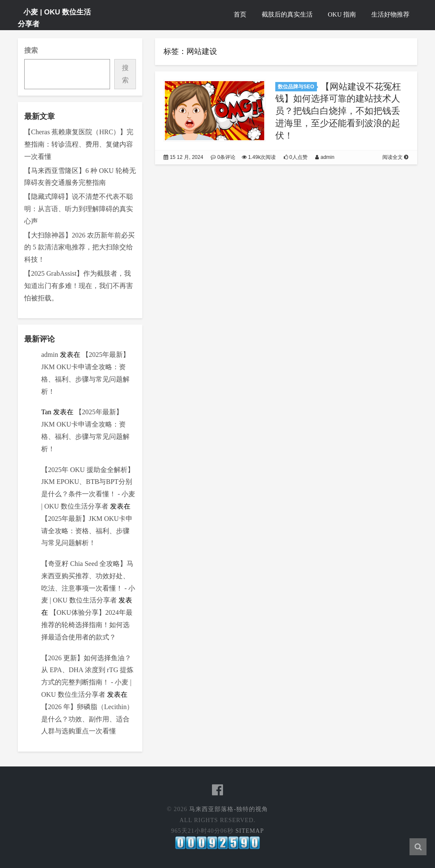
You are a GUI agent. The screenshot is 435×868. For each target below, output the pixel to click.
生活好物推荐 (390, 14)
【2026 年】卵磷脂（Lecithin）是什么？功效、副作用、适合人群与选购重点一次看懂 (87, 719)
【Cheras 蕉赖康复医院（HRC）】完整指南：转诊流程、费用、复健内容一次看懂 (79, 144)
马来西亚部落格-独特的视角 (229, 809)
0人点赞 (296, 159)
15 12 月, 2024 (183, 159)
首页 (240, 14)
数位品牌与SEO (296, 88)
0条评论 (223, 159)
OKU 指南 (342, 14)
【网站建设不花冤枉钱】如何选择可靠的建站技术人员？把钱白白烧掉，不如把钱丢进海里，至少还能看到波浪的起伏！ (338, 113)
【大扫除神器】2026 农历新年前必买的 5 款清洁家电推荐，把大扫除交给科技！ (79, 247)
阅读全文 (396, 159)
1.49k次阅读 (259, 159)
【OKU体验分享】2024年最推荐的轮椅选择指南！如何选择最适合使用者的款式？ (87, 625)
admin (50, 355)
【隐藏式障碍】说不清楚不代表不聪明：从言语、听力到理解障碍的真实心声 (79, 209)
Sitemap (250, 831)
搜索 (31, 50)
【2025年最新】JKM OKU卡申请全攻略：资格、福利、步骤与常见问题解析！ (87, 531)
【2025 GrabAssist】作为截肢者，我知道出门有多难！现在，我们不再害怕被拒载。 (79, 286)
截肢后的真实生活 (287, 14)
